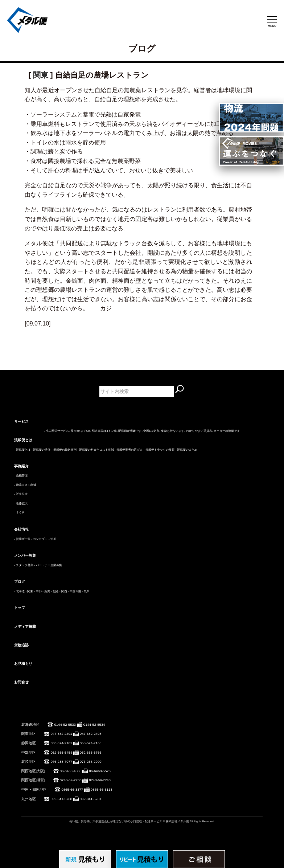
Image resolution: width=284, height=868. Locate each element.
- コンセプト (40, 539)
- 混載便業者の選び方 (129, 450)
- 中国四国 (75, 591)
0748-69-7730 (71, 780)
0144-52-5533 (65, 724)
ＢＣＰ (20, 513)
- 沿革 (52, 539)
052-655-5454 (61, 752)
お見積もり (23, 664)
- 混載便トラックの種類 (159, 450)
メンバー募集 (25, 555)
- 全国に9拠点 (150, 431)
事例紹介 (21, 466)
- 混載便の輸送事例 (64, 450)
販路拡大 (22, 503)
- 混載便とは (22, 450)
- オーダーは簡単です (226, 431)
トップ (20, 608)
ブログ (20, 582)
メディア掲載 (25, 627)
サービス (21, 421)
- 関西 (63, 591)
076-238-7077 (61, 761)
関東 (41, 75)
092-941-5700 (61, 799)
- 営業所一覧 (22, 539)
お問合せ (21, 682)
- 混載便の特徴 (41, 450)
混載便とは (23, 440)
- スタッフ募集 (24, 565)
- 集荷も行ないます (172, 431)
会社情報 (21, 529)
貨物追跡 (21, 645)
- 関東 (30, 591)
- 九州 (86, 591)
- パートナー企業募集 (48, 565)
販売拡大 (22, 494)
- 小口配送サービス (57, 431)
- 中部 (38, 591)
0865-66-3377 (72, 789)
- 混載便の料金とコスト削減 (96, 450)
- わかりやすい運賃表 (198, 431)
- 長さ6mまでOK (79, 431)
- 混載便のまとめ (186, 450)
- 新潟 (46, 591)
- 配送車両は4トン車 (104, 431)
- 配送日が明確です (129, 431)
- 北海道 (19, 591)
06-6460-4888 (71, 771)
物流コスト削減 (26, 485)
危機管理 (22, 476)
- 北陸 (55, 591)
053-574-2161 (61, 743)
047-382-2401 (61, 734)
